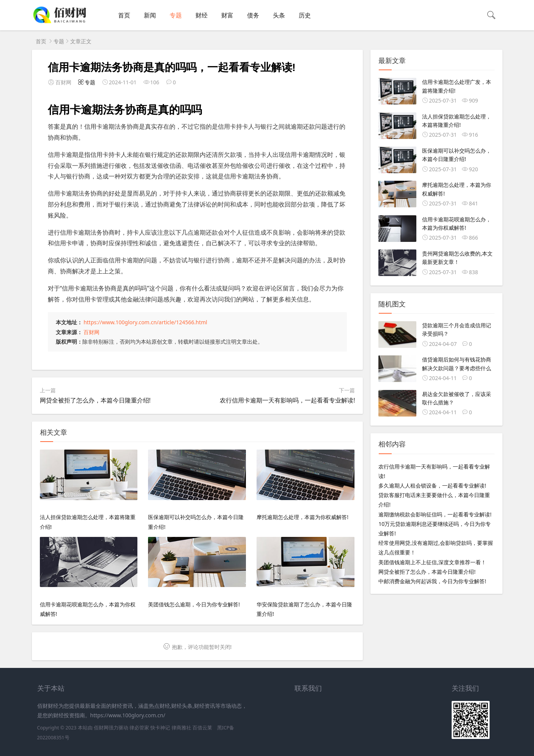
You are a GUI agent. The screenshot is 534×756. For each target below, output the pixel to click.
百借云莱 (202, 728)
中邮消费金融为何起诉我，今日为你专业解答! (432, 581)
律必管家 (139, 728)
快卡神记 (160, 728)
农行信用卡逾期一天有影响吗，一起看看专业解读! (287, 400)
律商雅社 (181, 728)
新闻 (150, 15)
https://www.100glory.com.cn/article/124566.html (145, 322)
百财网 (91, 332)
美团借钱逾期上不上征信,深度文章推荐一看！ (432, 562)
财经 (202, 15)
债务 (253, 15)
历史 (305, 15)
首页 (124, 15)
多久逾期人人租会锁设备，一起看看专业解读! (432, 485)
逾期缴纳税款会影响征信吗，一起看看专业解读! (435, 514)
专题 (176, 15)
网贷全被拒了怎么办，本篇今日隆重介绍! (95, 400)
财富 (227, 15)
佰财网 (101, 728)
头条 (279, 15)
